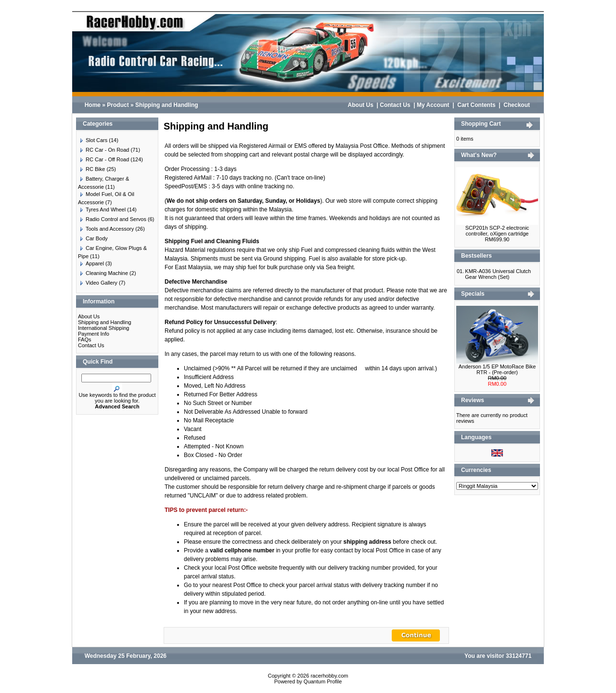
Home (93, 105)
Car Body (93, 238)
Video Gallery (98, 283)
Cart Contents (476, 105)
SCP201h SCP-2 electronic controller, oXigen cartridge (497, 231)
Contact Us (395, 105)
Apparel (91, 263)
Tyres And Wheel (102, 209)
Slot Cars (93, 140)
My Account (433, 105)
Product (118, 105)
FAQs (85, 340)
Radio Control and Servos (112, 219)
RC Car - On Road (103, 150)
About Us (361, 105)
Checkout (517, 105)
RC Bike (91, 169)
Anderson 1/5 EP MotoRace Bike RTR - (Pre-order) (497, 369)
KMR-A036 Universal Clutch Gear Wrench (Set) (498, 274)
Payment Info (94, 334)
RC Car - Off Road (103, 159)
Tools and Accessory (106, 229)
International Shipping (103, 328)
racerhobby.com (329, 676)
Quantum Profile (323, 681)
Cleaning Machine (103, 273)
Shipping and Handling (167, 105)
